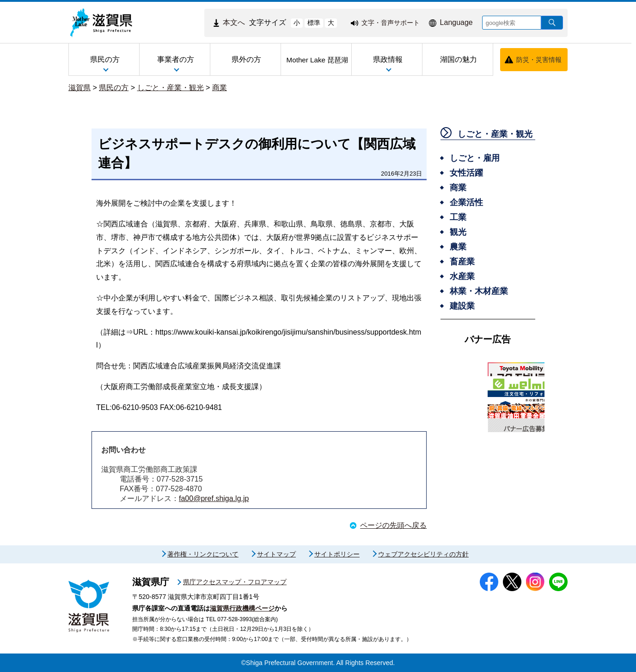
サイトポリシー (337, 554)
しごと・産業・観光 (171, 88)
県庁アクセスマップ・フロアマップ (235, 582)
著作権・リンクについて (203, 554)
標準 (314, 23)
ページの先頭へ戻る (393, 525)
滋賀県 (79, 88)
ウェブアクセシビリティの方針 (423, 554)
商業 (220, 88)
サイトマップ (276, 554)
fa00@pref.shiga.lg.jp (214, 498)
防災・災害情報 (539, 60)
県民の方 (114, 88)
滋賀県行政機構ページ (242, 608)
